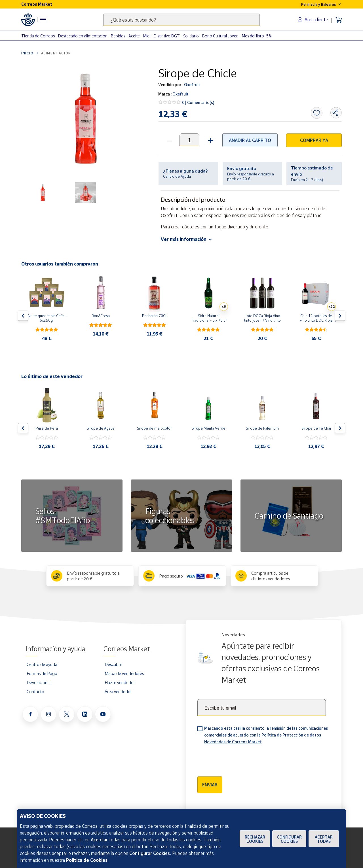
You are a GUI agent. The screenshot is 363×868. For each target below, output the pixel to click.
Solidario (191, 36)
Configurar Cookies (289, 839)
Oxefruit (192, 85)
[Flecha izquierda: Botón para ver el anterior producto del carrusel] (23, 316)
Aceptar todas (324, 839)
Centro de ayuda (42, 664)
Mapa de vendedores (124, 673)
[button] (210, 140)
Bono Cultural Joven (220, 36)
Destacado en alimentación (83, 36)
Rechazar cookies (255, 839)
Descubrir (113, 664)
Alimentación (56, 53)
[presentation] (240, 759)
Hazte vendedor (120, 682)
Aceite (134, 36)
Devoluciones (39, 682)
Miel (147, 36)
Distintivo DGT (167, 36)
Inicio (28, 53)
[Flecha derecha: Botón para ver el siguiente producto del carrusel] (340, 316)
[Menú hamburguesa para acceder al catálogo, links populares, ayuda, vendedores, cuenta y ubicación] (43, 20)
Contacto (35, 691)
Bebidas (118, 36)
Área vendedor (118, 691)
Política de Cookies (87, 860)
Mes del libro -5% (257, 36)
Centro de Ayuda (177, 176)
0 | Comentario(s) (198, 102)
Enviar (210, 785)
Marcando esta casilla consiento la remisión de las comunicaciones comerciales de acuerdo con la (266, 735)
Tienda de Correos (38, 36)
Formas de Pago (42, 673)
